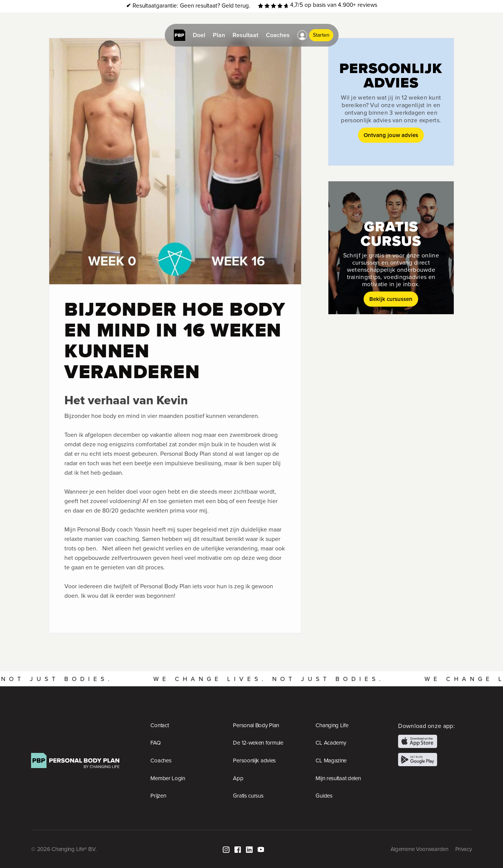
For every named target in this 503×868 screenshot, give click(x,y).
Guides (324, 796)
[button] (302, 35)
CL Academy (331, 743)
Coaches (161, 760)
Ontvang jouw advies (391, 135)
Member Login (168, 778)
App (238, 778)
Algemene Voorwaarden (419, 849)
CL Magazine (331, 760)
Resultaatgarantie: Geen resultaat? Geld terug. (188, 6)
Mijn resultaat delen (338, 778)
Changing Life (332, 725)
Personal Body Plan (256, 725)
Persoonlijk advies (254, 760)
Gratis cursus (248, 796)
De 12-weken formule (258, 743)
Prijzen (158, 796)
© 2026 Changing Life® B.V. (64, 849)
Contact (159, 725)
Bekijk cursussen (391, 299)
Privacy (464, 849)
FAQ (155, 743)
